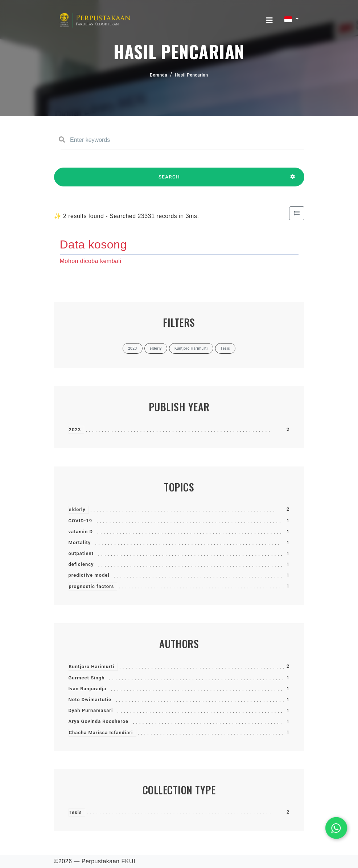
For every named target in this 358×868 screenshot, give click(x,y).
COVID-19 (81, 521)
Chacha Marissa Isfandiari (101, 733)
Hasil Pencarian (192, 75)
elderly (77, 509)
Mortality (80, 542)
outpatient (81, 553)
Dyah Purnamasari (91, 710)
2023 (75, 430)
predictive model (89, 575)
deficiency (81, 564)
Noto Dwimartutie (90, 700)
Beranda (159, 75)
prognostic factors (92, 586)
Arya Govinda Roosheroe (99, 721)
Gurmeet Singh (87, 678)
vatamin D (81, 532)
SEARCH (169, 180)
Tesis (75, 812)
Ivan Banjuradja (88, 689)
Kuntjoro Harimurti (92, 667)
